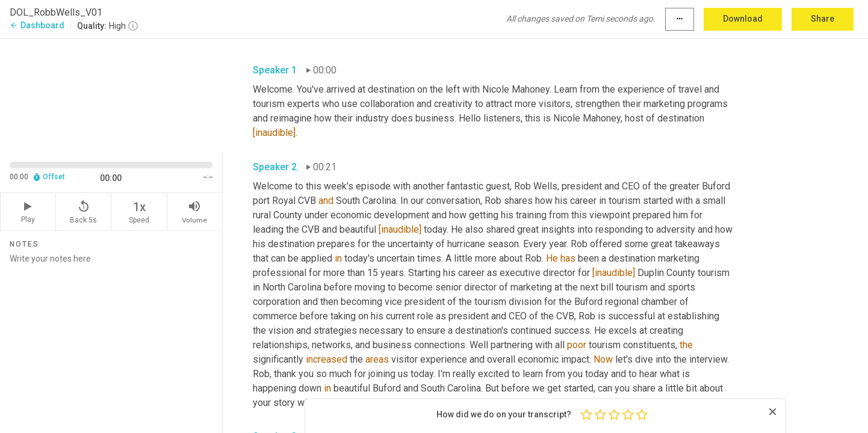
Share (823, 19)
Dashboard (37, 25)
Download (743, 19)
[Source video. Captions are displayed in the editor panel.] (111, 94)
